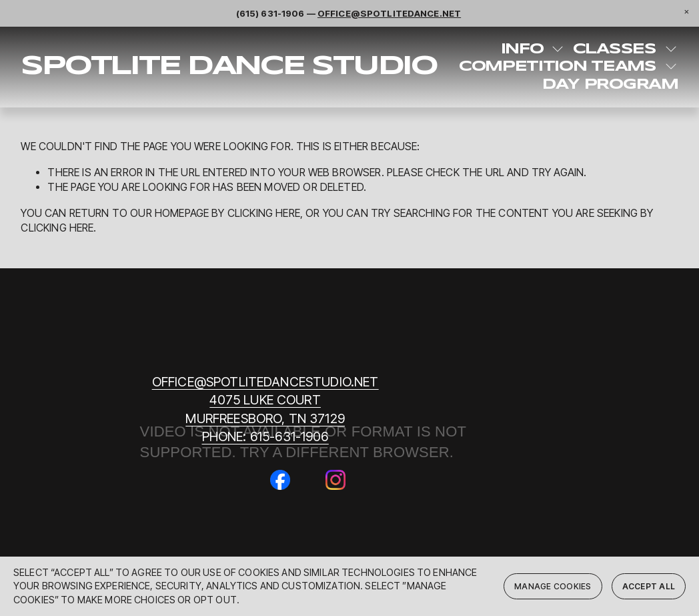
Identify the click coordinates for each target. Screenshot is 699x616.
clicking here (264, 213)
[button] (687, 12)
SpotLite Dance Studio (228, 67)
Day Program (610, 85)
